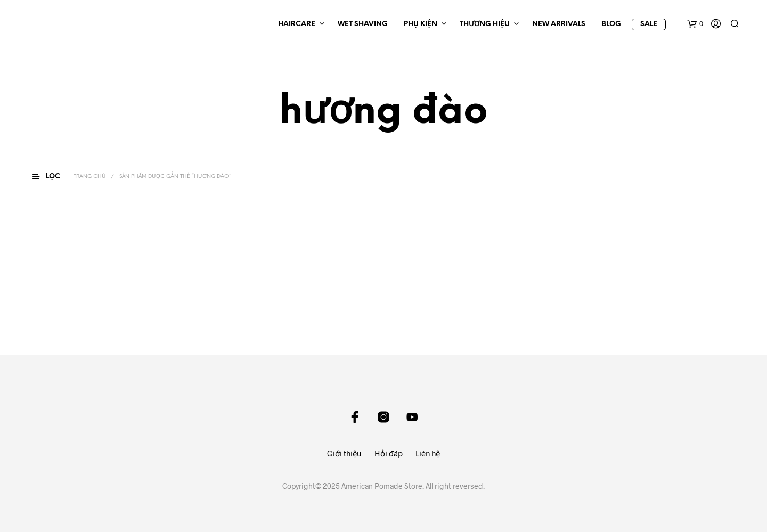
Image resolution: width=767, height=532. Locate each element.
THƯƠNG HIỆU (485, 24)
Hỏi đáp (389, 453)
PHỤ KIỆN (421, 24)
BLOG (611, 24)
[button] (695, 24)
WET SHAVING (363, 24)
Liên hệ (428, 453)
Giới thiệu (344, 453)
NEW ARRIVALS (559, 24)
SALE (649, 24)
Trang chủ (89, 177)
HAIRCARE (297, 24)
